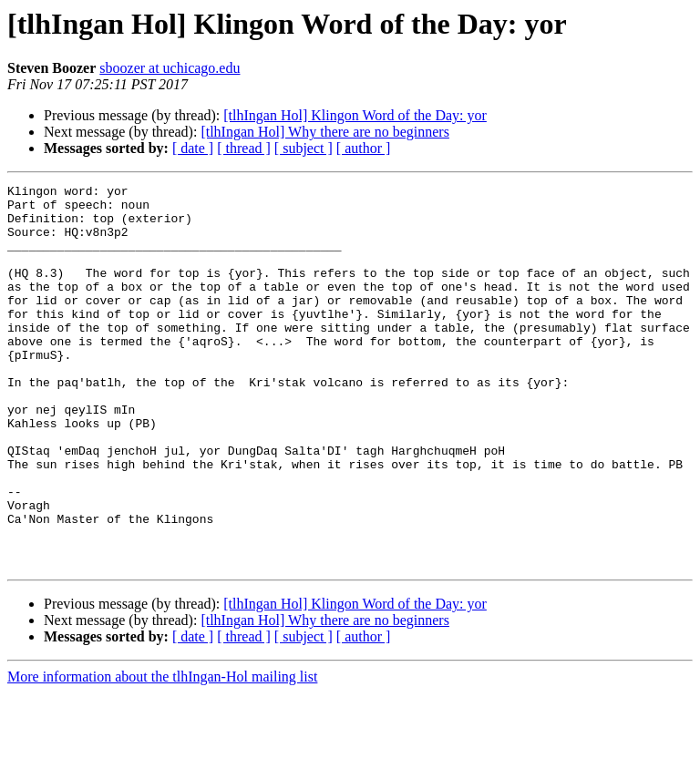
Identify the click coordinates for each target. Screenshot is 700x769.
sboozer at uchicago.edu (170, 68)
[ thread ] (244, 148)
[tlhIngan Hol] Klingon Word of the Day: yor (355, 115)
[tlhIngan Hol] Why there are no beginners (325, 132)
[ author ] (364, 148)
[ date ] (193, 148)
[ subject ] (304, 148)
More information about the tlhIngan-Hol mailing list (162, 753)
